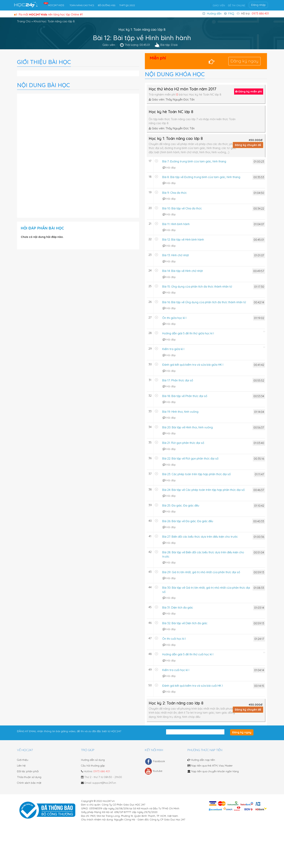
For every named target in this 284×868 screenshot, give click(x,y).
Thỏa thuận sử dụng (29, 777)
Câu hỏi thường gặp (93, 766)
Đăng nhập (258, 5)
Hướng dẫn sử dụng (93, 760)
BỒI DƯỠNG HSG (107, 5)
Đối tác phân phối (28, 771)
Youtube (154, 771)
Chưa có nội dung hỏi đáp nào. (42, 237)
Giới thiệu (23, 760)
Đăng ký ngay (244, 61)
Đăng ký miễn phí (249, 92)
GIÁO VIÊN (219, 5)
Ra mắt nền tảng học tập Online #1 (49, 14)
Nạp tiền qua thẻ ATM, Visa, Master (210, 766)
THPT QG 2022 (127, 5)
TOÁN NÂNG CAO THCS (82, 5)
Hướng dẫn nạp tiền (201, 760)
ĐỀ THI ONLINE (237, 5)
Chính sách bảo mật (29, 783)
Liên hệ (21, 766)
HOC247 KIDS (56, 5)
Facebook (155, 761)
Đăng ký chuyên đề (248, 145)
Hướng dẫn (214, 13)
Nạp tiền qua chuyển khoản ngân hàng (213, 771)
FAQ (231, 13)
